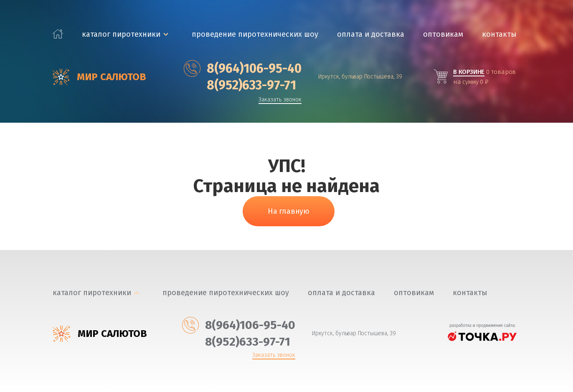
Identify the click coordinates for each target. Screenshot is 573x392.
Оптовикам (443, 34)
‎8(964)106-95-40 (243, 68)
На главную (289, 211)
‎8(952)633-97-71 (240, 85)
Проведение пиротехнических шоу (255, 34)
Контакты (499, 34)
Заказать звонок (280, 100)
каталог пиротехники (121, 34)
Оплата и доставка (371, 34)
